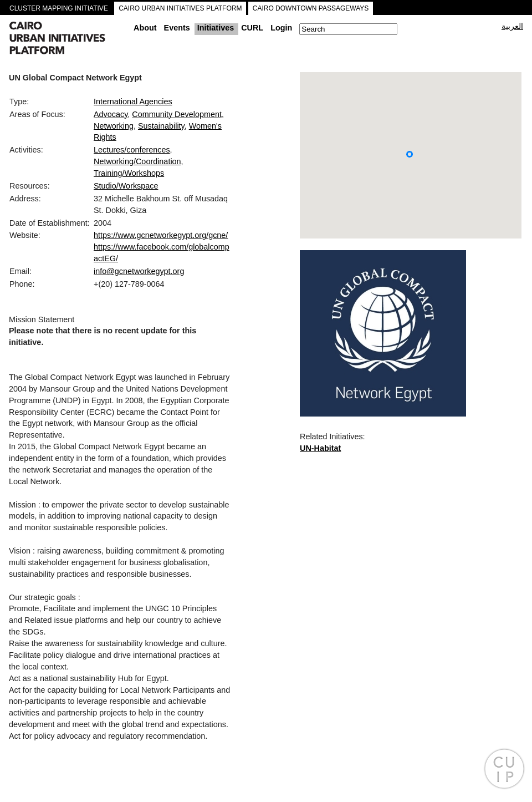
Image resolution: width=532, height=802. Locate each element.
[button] (410, 154)
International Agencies (133, 101)
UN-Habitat (320, 448)
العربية (512, 26)
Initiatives (216, 28)
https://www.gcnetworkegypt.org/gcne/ (161, 235)
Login (281, 28)
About (145, 28)
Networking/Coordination (137, 161)
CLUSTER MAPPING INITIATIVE (59, 8)
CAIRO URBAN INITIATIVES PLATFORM (180, 8)
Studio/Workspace (126, 186)
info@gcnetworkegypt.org (139, 271)
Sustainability (161, 126)
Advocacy (111, 114)
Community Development (177, 114)
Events (177, 28)
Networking (114, 126)
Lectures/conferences (132, 150)
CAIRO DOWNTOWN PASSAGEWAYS (311, 8)
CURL (252, 28)
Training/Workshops (129, 173)
